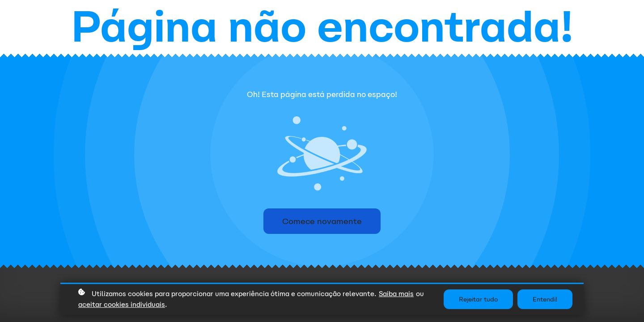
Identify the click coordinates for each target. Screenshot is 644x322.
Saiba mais (396, 294)
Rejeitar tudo (478, 300)
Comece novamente (322, 221)
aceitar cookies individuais (122, 305)
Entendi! (545, 300)
